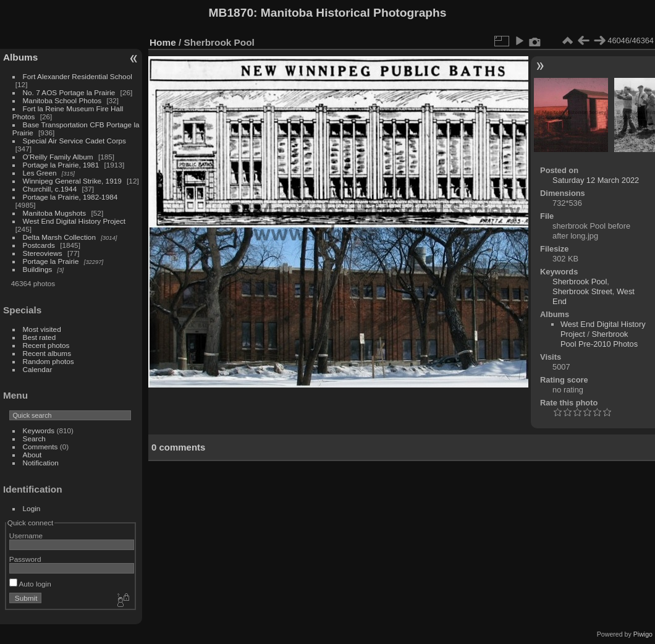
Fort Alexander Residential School (78, 76)
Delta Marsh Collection (59, 237)
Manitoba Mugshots (55, 213)
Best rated (40, 337)
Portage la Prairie (51, 261)
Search (34, 439)
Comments (40, 447)
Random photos (49, 361)
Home (163, 42)
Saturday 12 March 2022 (596, 180)
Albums (20, 57)
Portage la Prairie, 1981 (61, 165)
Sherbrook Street (582, 291)
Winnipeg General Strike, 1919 (72, 181)
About (32, 455)
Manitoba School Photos (62, 100)
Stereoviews (43, 253)
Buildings (38, 269)
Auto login (30, 584)
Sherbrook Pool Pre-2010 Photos (599, 339)
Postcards (39, 245)
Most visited (42, 329)
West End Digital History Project (74, 221)
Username (26, 536)
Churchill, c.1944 (50, 189)
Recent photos (46, 345)
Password (25, 559)
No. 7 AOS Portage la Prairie (69, 92)
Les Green (40, 173)
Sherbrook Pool (580, 282)
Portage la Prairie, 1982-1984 (70, 197)
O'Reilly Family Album (58, 157)
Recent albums (47, 353)
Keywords (39, 430)
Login (32, 508)
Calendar (38, 369)
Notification (41, 463)
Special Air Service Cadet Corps (74, 141)
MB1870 (231, 13)
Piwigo (643, 634)
